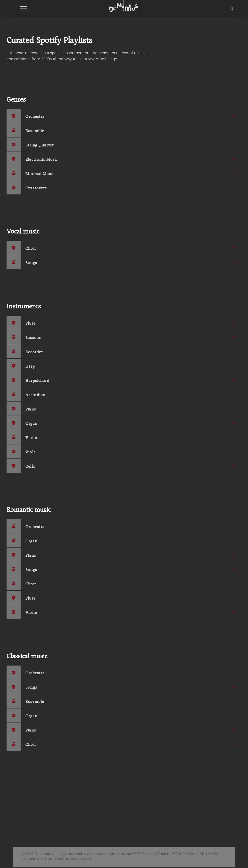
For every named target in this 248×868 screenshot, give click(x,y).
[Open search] (232, 8)
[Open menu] (23, 8)
